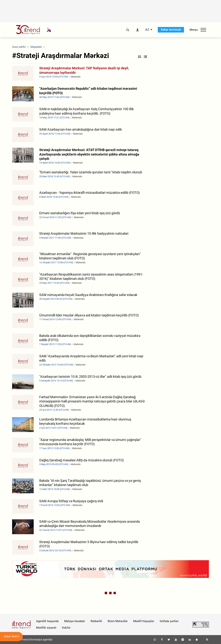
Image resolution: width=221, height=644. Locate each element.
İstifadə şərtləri (169, 621)
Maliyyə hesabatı (75, 621)
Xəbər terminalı (171, 30)
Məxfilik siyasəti (46, 628)
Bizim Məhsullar (118, 621)
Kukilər (66, 628)
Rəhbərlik (96, 621)
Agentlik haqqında (47, 621)
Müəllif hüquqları (144, 621)
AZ (147, 30)
